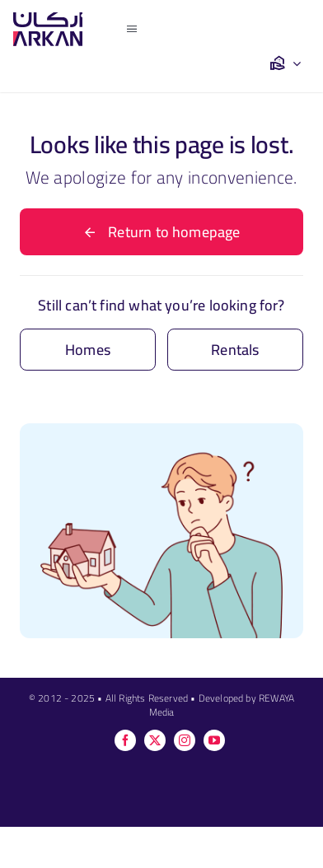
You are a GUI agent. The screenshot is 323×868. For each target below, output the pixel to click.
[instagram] (185, 740)
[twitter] (155, 740)
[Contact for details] (88, 350)
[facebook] (125, 740)
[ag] (48, 19)
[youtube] (214, 740)
